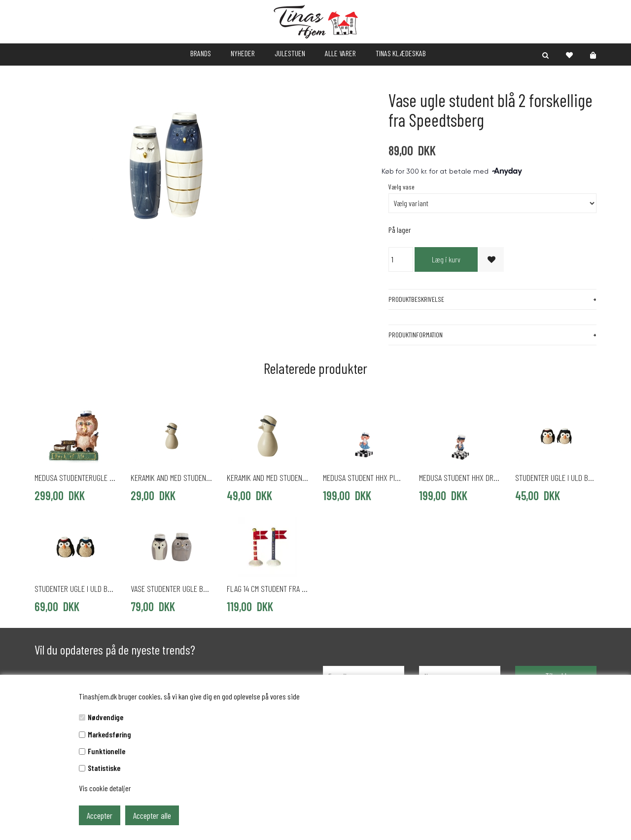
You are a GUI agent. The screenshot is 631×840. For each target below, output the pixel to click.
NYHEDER (243, 53)
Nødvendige (105, 717)
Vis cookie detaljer (105, 788)
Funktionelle (106, 751)
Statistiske (104, 768)
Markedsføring (109, 734)
